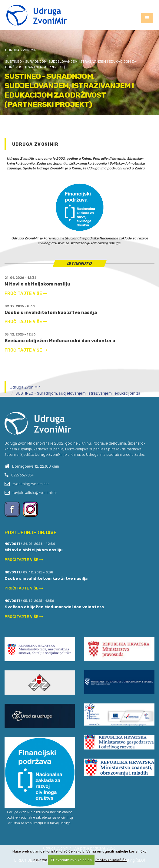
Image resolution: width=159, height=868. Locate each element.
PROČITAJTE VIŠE (26, 294)
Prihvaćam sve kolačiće (71, 860)
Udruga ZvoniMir (21, 50)
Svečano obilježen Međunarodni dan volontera (60, 341)
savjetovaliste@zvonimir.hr (35, 493)
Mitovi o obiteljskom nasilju (37, 284)
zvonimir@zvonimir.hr (31, 484)
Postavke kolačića (111, 860)
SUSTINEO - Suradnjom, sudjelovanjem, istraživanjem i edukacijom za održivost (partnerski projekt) (71, 64)
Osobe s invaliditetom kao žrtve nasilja (51, 312)
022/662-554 (22, 475)
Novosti (12, 544)
